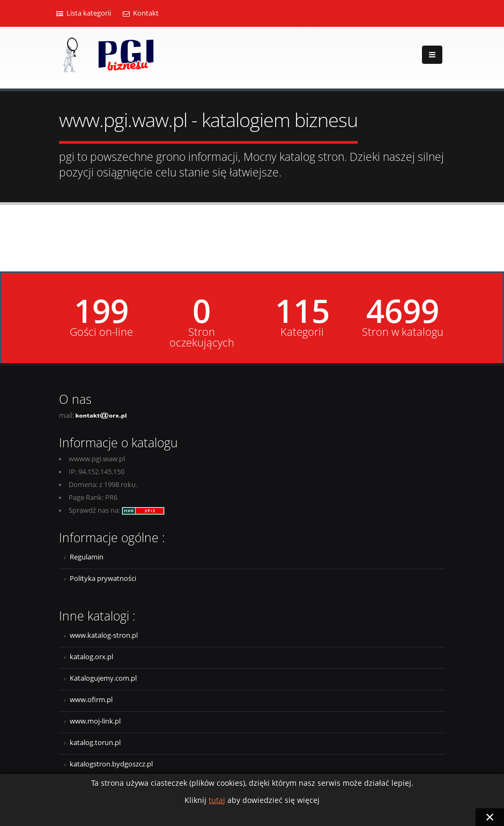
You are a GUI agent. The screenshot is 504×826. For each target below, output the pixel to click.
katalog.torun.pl (95, 743)
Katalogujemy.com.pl (103, 678)
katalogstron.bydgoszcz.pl (111, 764)
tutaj (217, 800)
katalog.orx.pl (91, 657)
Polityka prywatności (103, 578)
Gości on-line (101, 332)
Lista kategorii (84, 13)
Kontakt (141, 13)
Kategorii (302, 332)
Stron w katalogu (403, 332)
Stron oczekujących (202, 337)
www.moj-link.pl (95, 721)
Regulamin (87, 557)
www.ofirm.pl (91, 700)
